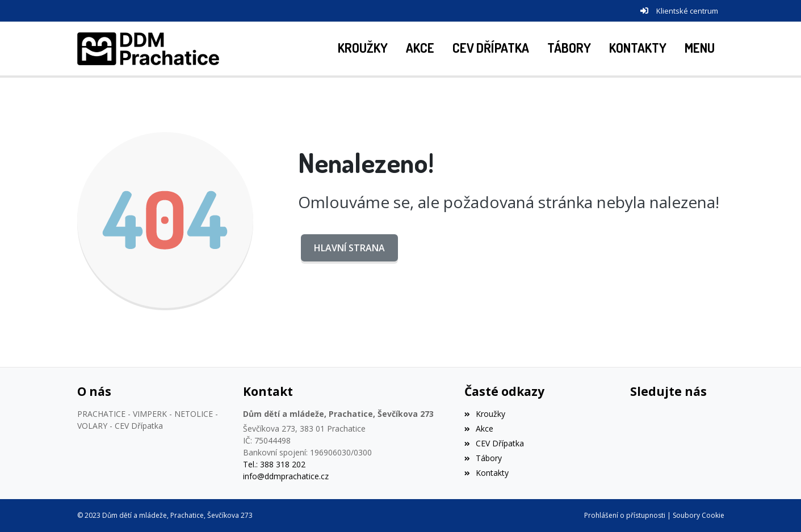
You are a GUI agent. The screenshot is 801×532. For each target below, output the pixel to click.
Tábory (483, 458)
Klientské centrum (687, 11)
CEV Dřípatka (494, 443)
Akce (479, 428)
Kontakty (487, 473)
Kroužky (485, 414)
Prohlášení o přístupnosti (625, 515)
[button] (700, 49)
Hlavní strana (349, 248)
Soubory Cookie (699, 515)
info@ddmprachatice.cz (286, 476)
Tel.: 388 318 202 (274, 464)
